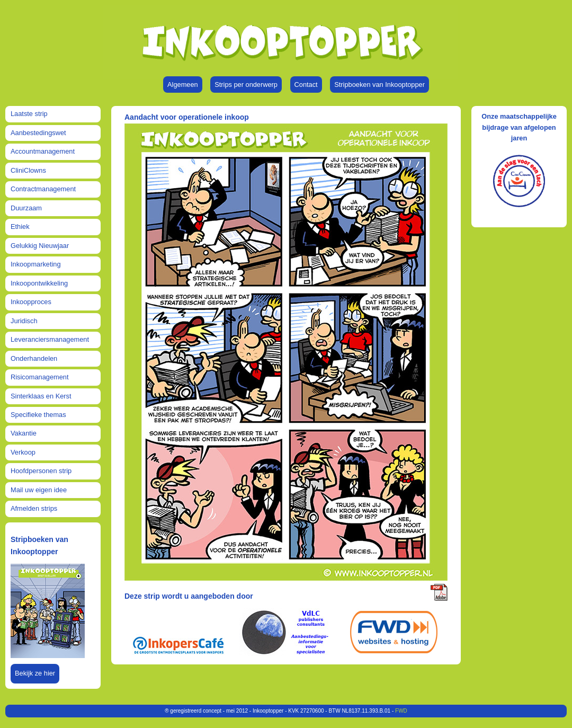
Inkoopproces (31, 302)
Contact (306, 85)
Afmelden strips (34, 508)
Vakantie (24, 433)
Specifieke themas (38, 415)
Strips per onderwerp (246, 85)
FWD (401, 711)
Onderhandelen (34, 358)
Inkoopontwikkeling (39, 283)
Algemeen (183, 85)
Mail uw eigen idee (39, 490)
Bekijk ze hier (35, 673)
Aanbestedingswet (38, 133)
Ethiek (20, 227)
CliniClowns (28, 170)
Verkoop (23, 452)
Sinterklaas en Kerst (41, 396)
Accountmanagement (43, 151)
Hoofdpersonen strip (41, 471)
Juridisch (24, 321)
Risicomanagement (40, 377)
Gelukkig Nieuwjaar (40, 246)
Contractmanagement (43, 189)
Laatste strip (29, 114)
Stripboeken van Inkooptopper (379, 85)
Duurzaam (26, 208)
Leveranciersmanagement (50, 339)
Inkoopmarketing (36, 264)
